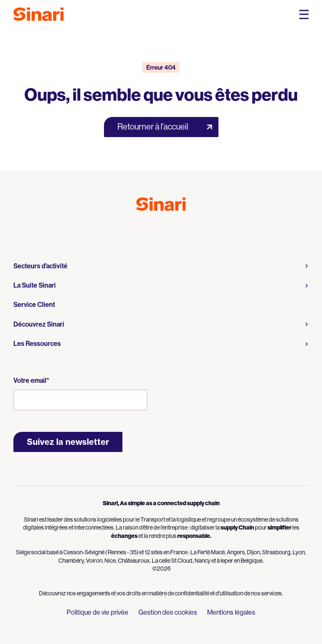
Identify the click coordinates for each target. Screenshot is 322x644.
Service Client (34, 304)
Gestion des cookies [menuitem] (168, 612)
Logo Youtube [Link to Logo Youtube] (153, 229)
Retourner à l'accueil (153, 127)
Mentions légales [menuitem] (231, 612)
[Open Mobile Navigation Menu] (304, 14)
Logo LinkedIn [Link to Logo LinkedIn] (169, 229)
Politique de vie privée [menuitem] (97, 612)
